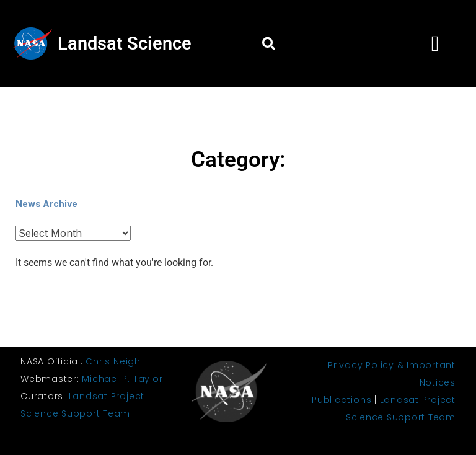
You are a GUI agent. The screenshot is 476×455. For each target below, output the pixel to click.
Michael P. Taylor (122, 379)
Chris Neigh (113, 361)
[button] (268, 43)
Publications (342, 400)
